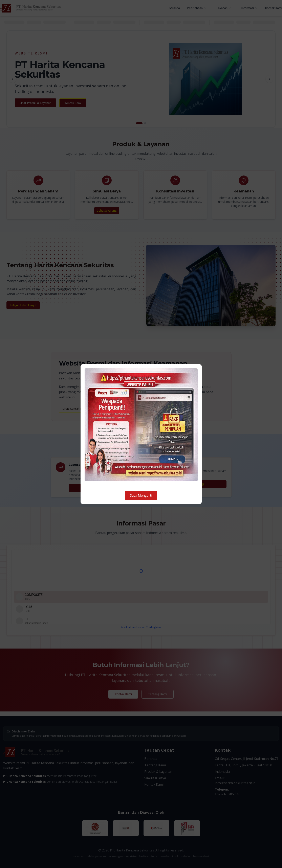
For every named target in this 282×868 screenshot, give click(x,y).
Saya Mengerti (141, 495)
